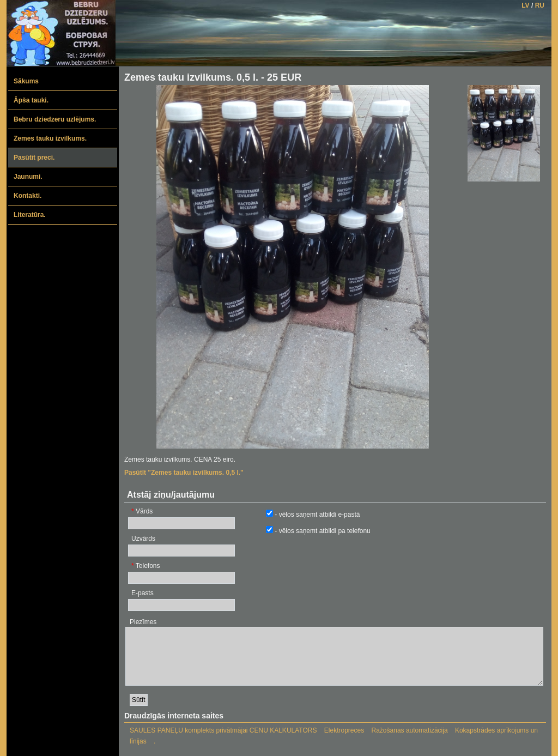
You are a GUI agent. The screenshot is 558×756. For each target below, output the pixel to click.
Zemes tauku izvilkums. (50, 138)
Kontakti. (28, 196)
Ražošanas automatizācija (410, 730)
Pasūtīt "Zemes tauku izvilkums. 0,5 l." (184, 473)
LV (525, 5)
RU (540, 5)
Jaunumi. (28, 177)
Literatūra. (30, 215)
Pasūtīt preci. (34, 158)
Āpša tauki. (31, 100)
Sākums (26, 81)
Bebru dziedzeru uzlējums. (55, 119)
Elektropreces (344, 730)
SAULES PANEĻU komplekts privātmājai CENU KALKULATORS (223, 730)
